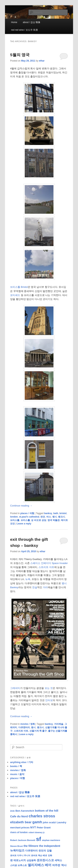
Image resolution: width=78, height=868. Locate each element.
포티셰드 (15, 295)
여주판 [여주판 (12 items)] (56, 865)
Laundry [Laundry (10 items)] (62, 822)
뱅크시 (62, 517)
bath (56, 513)
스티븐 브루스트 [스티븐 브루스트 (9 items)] (18, 865)
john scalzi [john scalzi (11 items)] (49, 822)
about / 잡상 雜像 (32, 22)
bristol (63, 513)
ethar (42, 61)
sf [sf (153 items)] (39, 839)
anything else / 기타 (22, 762)
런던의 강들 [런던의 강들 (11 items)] (45, 851)
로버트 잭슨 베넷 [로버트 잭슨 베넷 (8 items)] (39, 855)
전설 (35, 587)
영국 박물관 (54, 520)
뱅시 (55, 517)
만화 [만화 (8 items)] (50, 855)
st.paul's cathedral (29, 517)
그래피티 (15, 688)
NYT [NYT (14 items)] (33, 827)
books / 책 (16, 766)
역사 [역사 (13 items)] (64, 865)
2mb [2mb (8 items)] (12, 811)
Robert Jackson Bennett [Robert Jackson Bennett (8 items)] (23, 840)
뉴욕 (28, 579)
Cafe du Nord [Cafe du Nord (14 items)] (19, 816)
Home (14, 22)
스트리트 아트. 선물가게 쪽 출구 (30, 731)
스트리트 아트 (46, 567)
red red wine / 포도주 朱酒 (24, 30)
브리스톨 (15, 520)
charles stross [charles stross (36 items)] (42, 816)
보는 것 (49, 688)
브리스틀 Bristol (19, 287)
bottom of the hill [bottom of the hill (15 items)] (47, 811)
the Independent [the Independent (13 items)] (50, 846)
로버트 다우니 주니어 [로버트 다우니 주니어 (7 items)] (20, 855)
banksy (48, 513)
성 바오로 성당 (39, 520)
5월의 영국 (20, 55)
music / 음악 (17, 774)
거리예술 (59, 724)
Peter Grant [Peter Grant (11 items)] (44, 828)
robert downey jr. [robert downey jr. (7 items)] (37, 832)
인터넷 (49, 700)
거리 (45, 587)
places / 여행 (27, 513)
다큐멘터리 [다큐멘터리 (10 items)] (32, 851)
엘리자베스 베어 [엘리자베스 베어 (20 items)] (40, 865)
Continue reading (21, 506)
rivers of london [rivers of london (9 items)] (19, 832)
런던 (43, 517)
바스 (49, 517)
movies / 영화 (28, 724)
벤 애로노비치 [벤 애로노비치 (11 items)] (18, 860)
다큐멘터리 (24, 727)
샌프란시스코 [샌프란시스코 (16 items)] (45, 860)
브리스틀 (25, 520)
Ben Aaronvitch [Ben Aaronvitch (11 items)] (25, 811)
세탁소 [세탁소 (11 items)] (58, 860)
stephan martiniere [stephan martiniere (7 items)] (51, 840)
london (14, 517)
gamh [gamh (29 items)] (37, 822)
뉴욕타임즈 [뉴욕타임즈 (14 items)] (17, 850)
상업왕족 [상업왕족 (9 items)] (31, 860)
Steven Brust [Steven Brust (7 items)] (16, 846)
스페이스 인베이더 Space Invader (49, 563)
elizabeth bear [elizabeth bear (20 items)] (21, 822)
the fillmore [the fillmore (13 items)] (31, 846)
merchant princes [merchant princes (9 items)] (20, 828)
